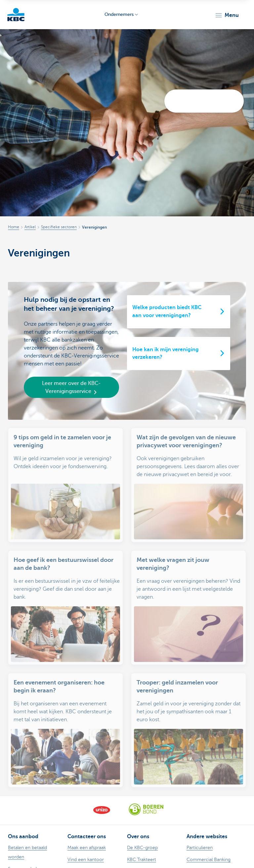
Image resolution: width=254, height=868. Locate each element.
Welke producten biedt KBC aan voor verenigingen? (167, 311)
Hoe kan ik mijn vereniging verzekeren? (166, 353)
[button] (227, 15)
